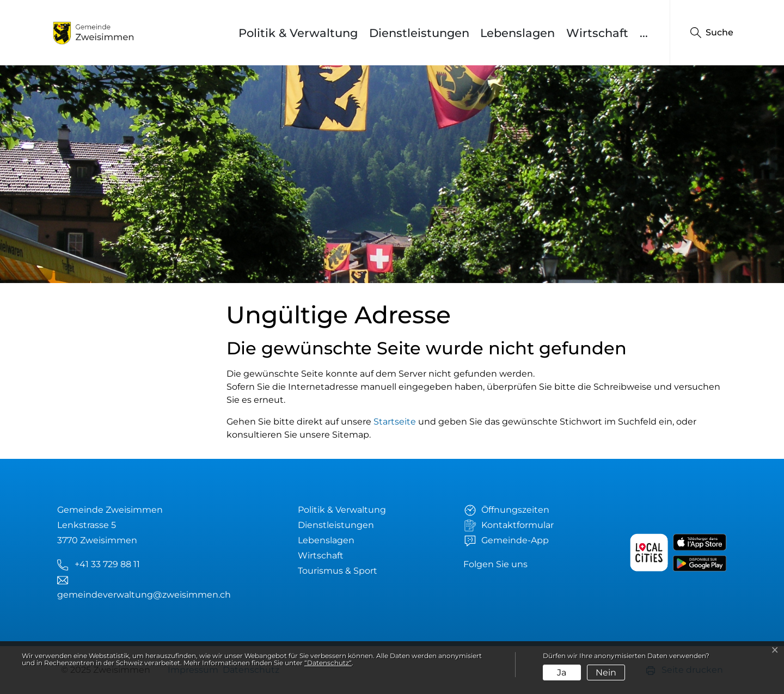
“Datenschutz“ (328, 663)
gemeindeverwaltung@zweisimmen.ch (144, 595)
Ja (562, 672)
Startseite (395, 422)
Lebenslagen (517, 33)
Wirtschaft (597, 33)
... (644, 33)
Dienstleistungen (419, 33)
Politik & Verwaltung (298, 33)
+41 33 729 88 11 (107, 564)
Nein (606, 672)
